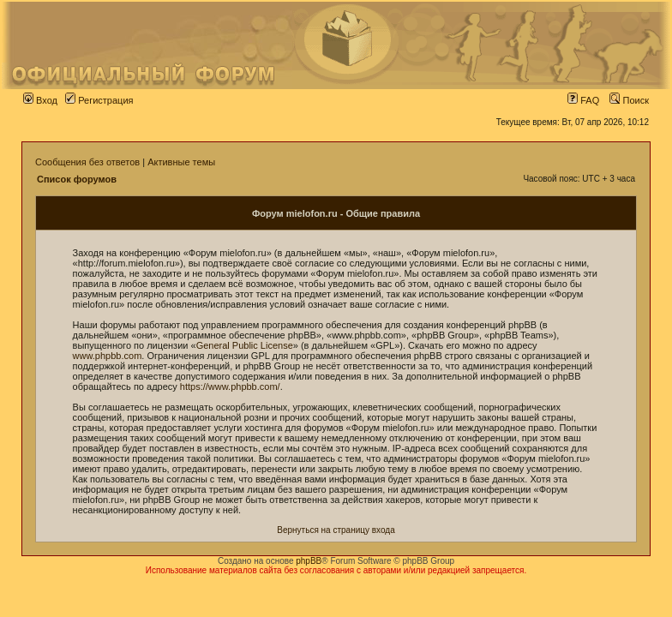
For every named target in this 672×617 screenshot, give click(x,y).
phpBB (309, 561)
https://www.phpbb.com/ (230, 386)
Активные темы (181, 162)
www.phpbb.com (108, 356)
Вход (40, 100)
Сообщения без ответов (87, 162)
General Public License (245, 345)
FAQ (583, 100)
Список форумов (77, 179)
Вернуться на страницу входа (336, 530)
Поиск (629, 100)
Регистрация (99, 100)
